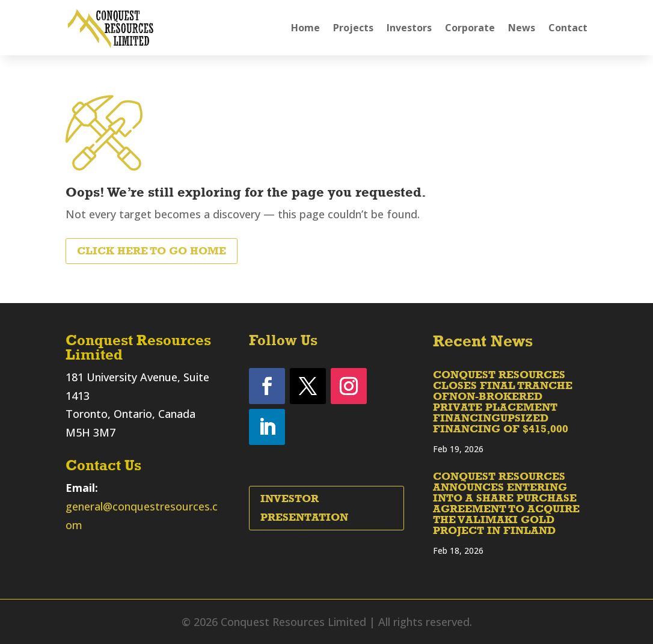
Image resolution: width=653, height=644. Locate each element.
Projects (353, 28)
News (522, 28)
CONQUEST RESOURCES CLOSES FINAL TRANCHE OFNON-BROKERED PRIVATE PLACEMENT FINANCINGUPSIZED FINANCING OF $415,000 (503, 402)
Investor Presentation (304, 508)
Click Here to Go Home (152, 251)
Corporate (470, 28)
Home (305, 28)
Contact (568, 28)
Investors (409, 28)
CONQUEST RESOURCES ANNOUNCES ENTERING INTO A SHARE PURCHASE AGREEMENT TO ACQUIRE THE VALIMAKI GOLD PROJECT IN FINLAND (506, 503)
